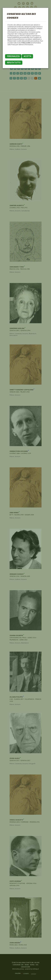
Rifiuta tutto (14, 63)
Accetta (27, 56)
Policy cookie (26, 43)
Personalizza (13, 56)
